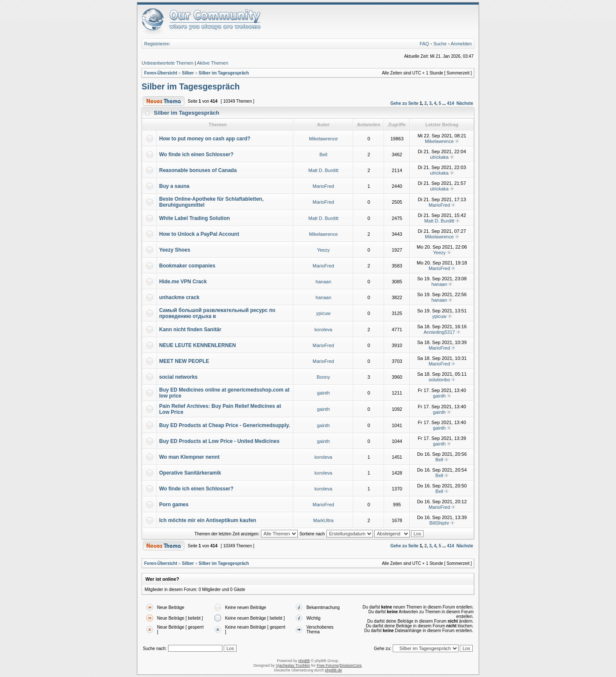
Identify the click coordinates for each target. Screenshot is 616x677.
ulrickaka (439, 157)
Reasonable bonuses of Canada (198, 170)
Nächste (465, 103)
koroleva (323, 330)
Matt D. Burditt (323, 170)
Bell (323, 154)
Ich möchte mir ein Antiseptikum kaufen (208, 520)
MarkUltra (323, 520)
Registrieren (157, 44)
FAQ (424, 44)
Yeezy (323, 250)
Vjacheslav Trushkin (293, 665)
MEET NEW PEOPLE (184, 361)
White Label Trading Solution (194, 218)
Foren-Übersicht (161, 73)
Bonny (323, 377)
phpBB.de (334, 670)
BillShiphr (439, 523)
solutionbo (439, 380)
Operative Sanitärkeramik (190, 473)
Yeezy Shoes (175, 250)
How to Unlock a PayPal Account (199, 234)
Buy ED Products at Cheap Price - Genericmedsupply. (225, 425)
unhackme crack (179, 297)
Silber (188, 73)
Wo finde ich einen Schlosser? (196, 154)
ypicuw (323, 313)
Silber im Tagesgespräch (224, 73)
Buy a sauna (174, 186)
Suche (440, 44)
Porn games (174, 505)
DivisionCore (351, 665)
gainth (323, 393)
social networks (178, 377)
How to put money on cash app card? (205, 139)
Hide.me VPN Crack (183, 282)
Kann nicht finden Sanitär (190, 330)
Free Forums (328, 665)
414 (451, 103)
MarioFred (323, 186)
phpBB (304, 661)
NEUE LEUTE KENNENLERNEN (197, 345)
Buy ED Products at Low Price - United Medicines (219, 441)
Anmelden (461, 44)
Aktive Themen (212, 63)
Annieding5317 (439, 332)
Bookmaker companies (187, 266)
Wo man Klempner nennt (189, 457)
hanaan (324, 282)
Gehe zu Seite (405, 103)
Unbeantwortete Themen (167, 63)
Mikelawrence (323, 139)
